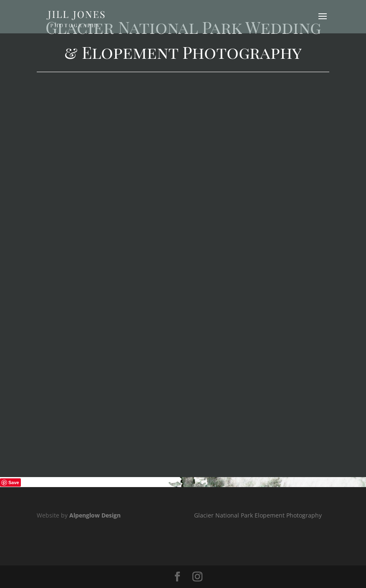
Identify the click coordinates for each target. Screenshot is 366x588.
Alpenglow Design (95, 515)
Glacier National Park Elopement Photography (258, 515)
